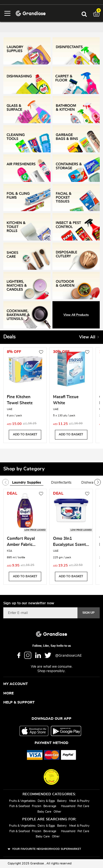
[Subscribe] (89, 613)
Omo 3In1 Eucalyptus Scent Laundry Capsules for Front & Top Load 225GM (70, 542)
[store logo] (31, 13)
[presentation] (98, 482)
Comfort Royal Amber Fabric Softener (21, 542)
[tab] (29, 483)
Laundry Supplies (27, 483)
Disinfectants (61, 483)
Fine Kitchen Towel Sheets (20, 400)
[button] (41, 352)
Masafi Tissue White (66, 400)
